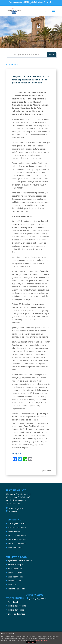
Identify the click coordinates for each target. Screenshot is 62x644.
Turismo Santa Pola (16, 589)
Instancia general (16, 508)
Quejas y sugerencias (38, 599)
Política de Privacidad (17, 606)
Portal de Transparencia (18, 540)
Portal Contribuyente (17, 544)
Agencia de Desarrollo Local (20, 561)
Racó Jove (12, 585)
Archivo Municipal (15, 565)
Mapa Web (13, 511)
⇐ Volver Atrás (12, 64)
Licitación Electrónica (17, 528)
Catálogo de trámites (17, 524)
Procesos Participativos (18, 535)
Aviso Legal (13, 602)
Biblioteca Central (16, 573)
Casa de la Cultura (16, 577)
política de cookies (42, 640)
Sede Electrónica (15, 548)
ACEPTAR (31, 642)
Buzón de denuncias (17, 614)
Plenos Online (14, 532)
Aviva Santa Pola (15, 569)
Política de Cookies (16, 610)
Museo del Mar (14, 581)
